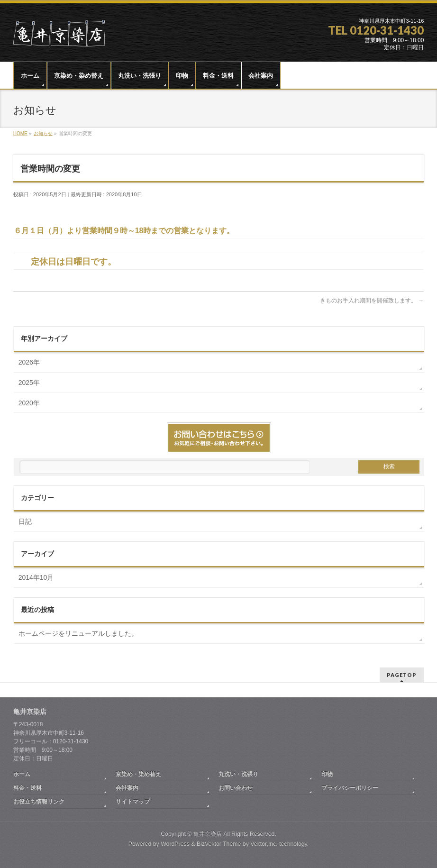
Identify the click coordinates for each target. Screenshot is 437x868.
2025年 (29, 383)
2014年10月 (36, 577)
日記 (25, 521)
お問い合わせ (236, 788)
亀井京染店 (208, 834)
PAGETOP (402, 675)
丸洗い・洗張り (238, 774)
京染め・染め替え (138, 774)
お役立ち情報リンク (39, 802)
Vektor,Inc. (264, 844)
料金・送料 (27, 788)
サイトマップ (133, 802)
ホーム (22, 774)
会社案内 (127, 788)
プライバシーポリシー (350, 788)
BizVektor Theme (219, 844)
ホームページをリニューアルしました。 (78, 633)
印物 (327, 774)
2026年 (29, 362)
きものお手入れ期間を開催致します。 (372, 301)
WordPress (175, 844)
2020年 (29, 403)
